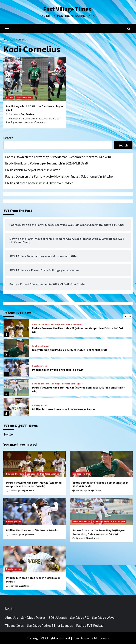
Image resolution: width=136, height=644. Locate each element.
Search (8, 138)
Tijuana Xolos (14, 625)
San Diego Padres (41, 346)
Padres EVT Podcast (90, 625)
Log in (9, 608)
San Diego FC (79, 617)
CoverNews (81, 638)
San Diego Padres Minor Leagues (66, 324)
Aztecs (10, 97)
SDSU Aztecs (58, 617)
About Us (12, 617)
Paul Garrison (28, 114)
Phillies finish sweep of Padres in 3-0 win (33, 170)
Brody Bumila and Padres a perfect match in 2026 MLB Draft (47, 163)
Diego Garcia (27, 491)
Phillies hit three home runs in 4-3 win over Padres (39, 183)
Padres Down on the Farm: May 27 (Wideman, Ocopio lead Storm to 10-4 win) (58, 157)
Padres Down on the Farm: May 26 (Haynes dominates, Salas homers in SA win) (59, 176)
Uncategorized (40, 366)
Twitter (9, 434)
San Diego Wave (103, 617)
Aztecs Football (24, 97)
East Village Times (67, 9)
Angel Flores (28, 535)
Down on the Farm (41, 324)
